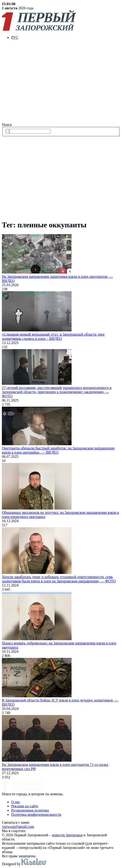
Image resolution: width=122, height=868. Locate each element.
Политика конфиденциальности (36, 814)
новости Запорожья (67, 835)
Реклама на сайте (25, 806)
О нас (16, 802)
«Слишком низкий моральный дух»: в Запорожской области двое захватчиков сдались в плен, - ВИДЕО (53, 336)
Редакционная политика (30, 810)
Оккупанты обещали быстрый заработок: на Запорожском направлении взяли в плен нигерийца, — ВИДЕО (58, 450)
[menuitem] (66, 38)
